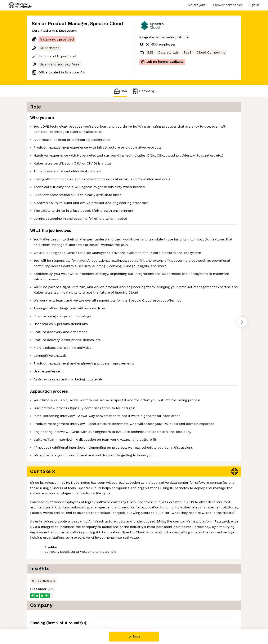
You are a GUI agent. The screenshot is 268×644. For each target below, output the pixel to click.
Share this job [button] (43, 611)
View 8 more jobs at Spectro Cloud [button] (89, 611)
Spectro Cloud (107, 24)
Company (143, 91)
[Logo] (20, 5)
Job (120, 91)
